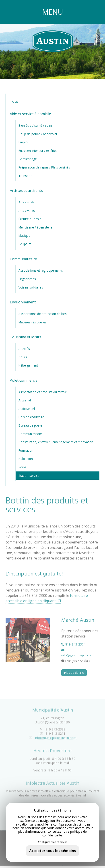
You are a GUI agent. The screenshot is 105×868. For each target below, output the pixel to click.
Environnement (23, 302)
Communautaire (23, 259)
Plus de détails (74, 673)
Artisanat (25, 400)
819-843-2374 (73, 644)
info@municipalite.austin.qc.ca (56, 735)
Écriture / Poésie (30, 219)
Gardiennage (28, 159)
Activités (24, 349)
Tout (14, 101)
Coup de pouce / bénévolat (38, 134)
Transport (26, 176)
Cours (23, 357)
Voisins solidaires (31, 287)
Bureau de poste (30, 425)
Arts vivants (27, 211)
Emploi (23, 142)
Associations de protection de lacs (43, 314)
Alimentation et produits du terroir (42, 392)
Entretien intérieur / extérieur (39, 151)
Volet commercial (24, 380)
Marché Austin (78, 620)
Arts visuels (27, 202)
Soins (22, 467)
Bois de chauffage (31, 417)
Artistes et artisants (26, 190)
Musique (24, 236)
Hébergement (28, 365)
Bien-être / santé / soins (36, 125)
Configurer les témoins (53, 842)
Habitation (26, 459)
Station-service (29, 476)
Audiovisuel (27, 409)
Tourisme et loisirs (26, 337)
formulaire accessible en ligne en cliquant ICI (47, 598)
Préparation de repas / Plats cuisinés (44, 167)
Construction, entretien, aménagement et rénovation (56, 442)
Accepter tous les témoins (52, 851)
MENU (53, 12)
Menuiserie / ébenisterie (35, 227)
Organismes (27, 279)
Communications (31, 434)
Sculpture (25, 244)
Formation (26, 450)
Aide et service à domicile (30, 114)
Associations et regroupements (41, 270)
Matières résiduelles (33, 322)
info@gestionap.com (76, 653)
